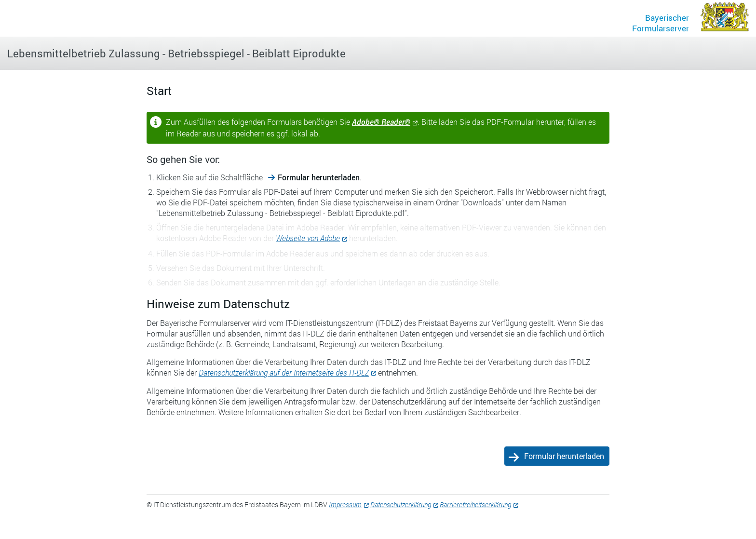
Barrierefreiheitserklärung (475, 505)
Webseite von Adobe (308, 238)
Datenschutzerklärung (401, 505)
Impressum (345, 505)
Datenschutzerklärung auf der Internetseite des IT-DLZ (284, 372)
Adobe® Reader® (381, 122)
